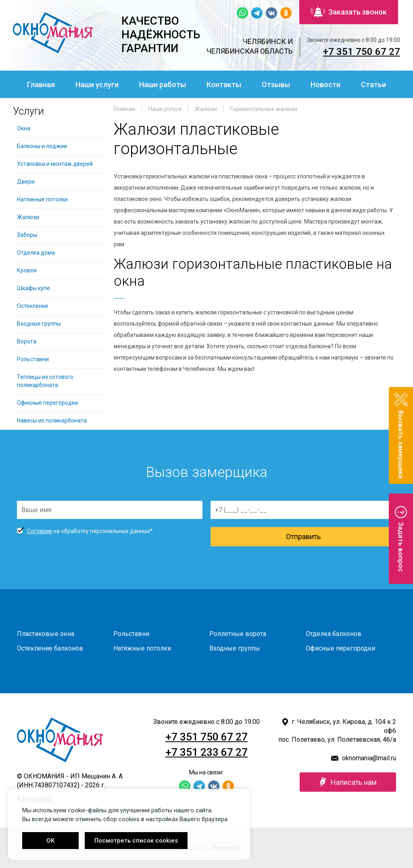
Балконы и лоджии (42, 146)
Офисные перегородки (47, 403)
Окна (24, 128)
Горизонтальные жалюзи (264, 109)
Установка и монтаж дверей (55, 164)
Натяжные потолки (42, 199)
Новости (325, 85)
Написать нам (348, 782)
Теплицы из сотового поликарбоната (45, 381)
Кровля (27, 270)
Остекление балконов (50, 648)
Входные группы (39, 324)
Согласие (40, 531)
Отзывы (276, 85)
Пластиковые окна (46, 634)
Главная (41, 85)
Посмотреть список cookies (136, 841)
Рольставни (33, 359)
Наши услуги (97, 85)
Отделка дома (36, 253)
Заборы (27, 235)
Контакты (224, 85)
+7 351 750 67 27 (362, 52)
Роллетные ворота (238, 634)
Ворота (27, 341)
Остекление (33, 306)
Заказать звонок (349, 12)
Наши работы (163, 85)
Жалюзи (206, 109)
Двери (26, 182)
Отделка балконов (334, 634)
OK (50, 841)
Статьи (373, 85)
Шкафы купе (33, 288)
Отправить (303, 536)
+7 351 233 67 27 (206, 752)
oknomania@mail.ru (369, 758)
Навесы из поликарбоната (52, 420)
